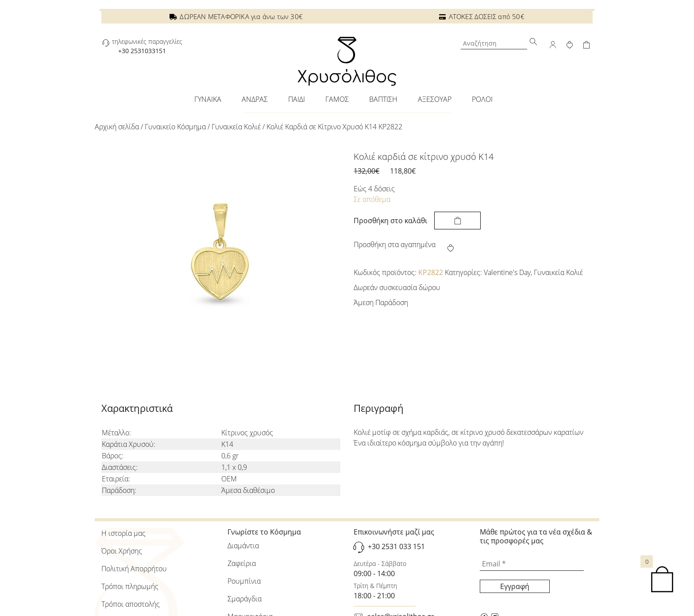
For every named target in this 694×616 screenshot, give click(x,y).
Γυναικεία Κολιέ (236, 127)
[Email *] (532, 564)
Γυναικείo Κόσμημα (175, 127)
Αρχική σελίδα (117, 127)
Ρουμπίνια (244, 581)
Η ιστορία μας (123, 533)
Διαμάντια (243, 546)
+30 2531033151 (142, 51)
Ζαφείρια (242, 563)
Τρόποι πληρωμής (130, 586)
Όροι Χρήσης (122, 551)
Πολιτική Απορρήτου (134, 569)
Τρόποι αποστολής (131, 604)
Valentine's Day (507, 272)
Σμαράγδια (245, 599)
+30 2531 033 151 (396, 546)
